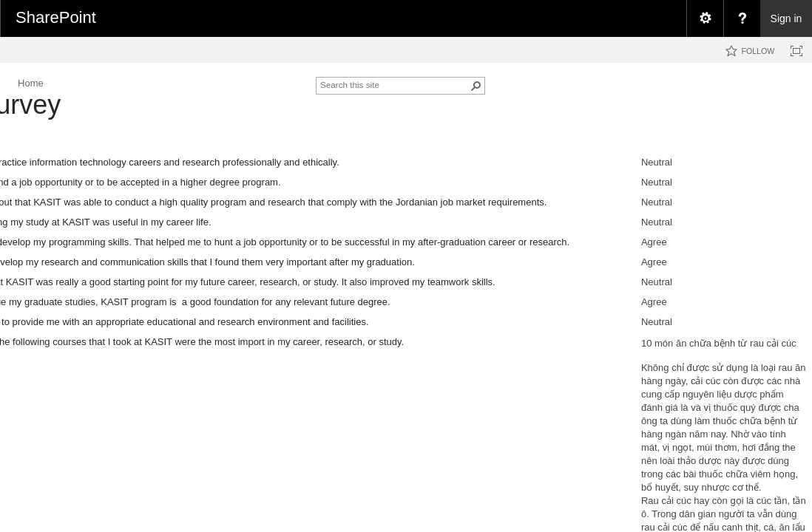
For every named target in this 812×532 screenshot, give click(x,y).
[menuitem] (705, 18)
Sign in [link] (786, 18)
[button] (476, 86)
